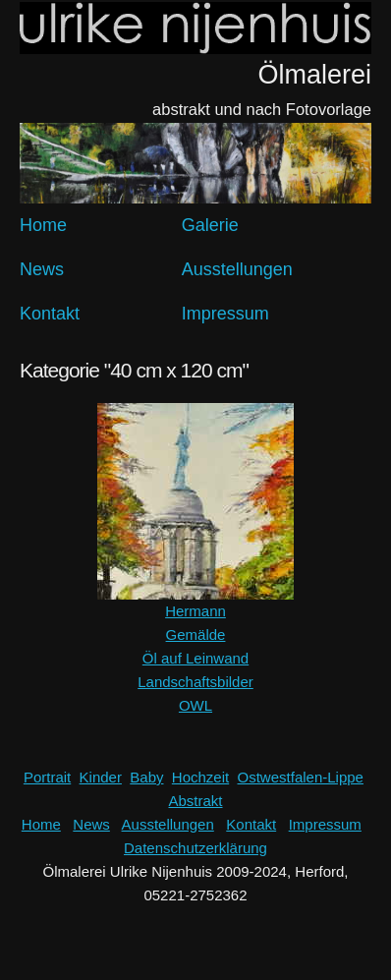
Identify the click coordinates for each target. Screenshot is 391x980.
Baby (146, 777)
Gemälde (196, 634)
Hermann (195, 611)
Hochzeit (200, 777)
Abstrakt (195, 801)
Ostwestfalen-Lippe (301, 777)
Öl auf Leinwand (195, 658)
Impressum (225, 314)
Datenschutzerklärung (195, 848)
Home (43, 225)
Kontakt (50, 314)
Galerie (210, 225)
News (42, 269)
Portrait (47, 777)
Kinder (101, 777)
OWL (195, 705)
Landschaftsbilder (195, 682)
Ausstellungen (237, 269)
